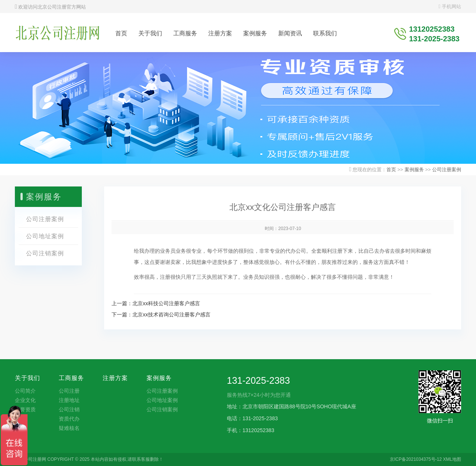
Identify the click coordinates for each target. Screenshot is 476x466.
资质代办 (69, 419)
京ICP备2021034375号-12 (416, 459)
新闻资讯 (290, 33)
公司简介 (25, 391)
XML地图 (452, 459)
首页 (121, 33)
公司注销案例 (45, 253)
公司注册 (69, 391)
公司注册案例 (447, 170)
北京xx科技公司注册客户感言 (166, 303)
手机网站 (450, 7)
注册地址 (69, 400)
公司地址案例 (45, 236)
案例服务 (255, 33)
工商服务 (185, 33)
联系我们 (325, 33)
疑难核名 (69, 428)
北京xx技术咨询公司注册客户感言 (171, 315)
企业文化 (25, 400)
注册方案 (220, 33)
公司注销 (69, 409)
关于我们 (150, 33)
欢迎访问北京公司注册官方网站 (50, 7)
